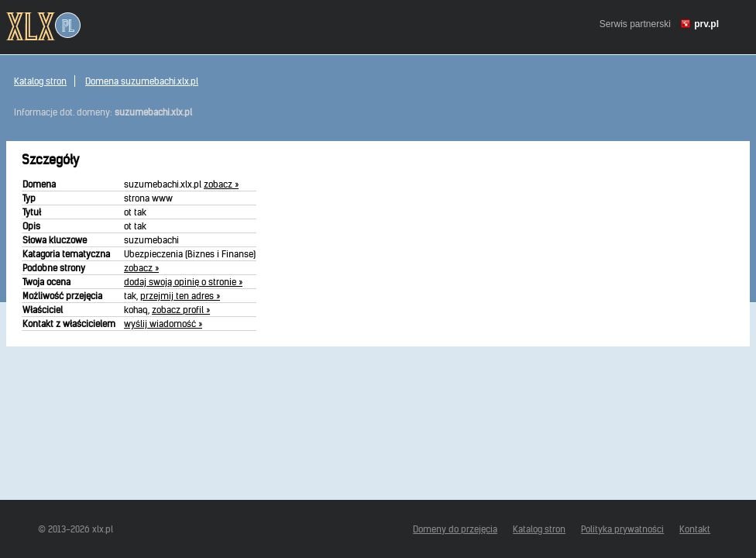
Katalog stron (40, 81)
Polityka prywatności (622, 529)
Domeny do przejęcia (455, 529)
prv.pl (706, 24)
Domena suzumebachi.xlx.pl (142, 81)
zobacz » (221, 184)
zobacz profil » (181, 310)
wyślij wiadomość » (163, 324)
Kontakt (695, 529)
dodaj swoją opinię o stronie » (183, 282)
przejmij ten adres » (180, 296)
